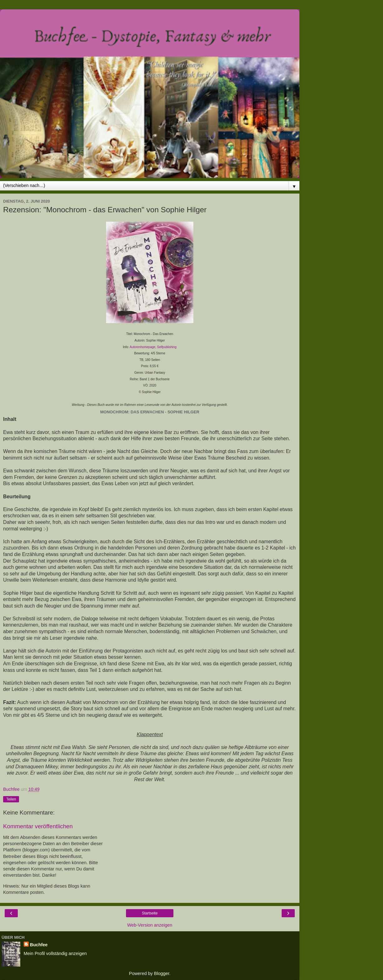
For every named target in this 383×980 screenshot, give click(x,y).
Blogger (162, 973)
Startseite (150, 913)
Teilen (11, 799)
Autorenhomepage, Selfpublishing (153, 347)
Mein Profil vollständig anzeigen (55, 953)
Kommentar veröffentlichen (38, 826)
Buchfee (39, 945)
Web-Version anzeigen (150, 925)
